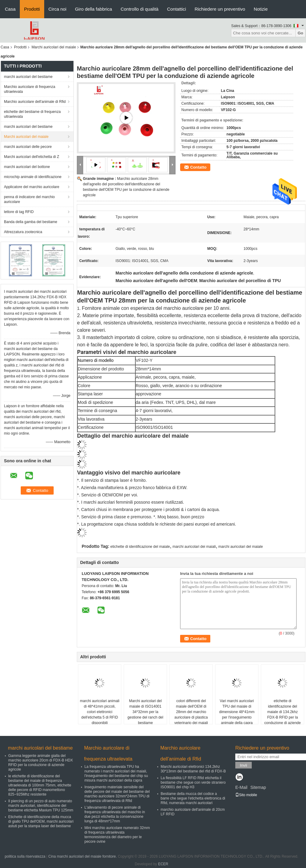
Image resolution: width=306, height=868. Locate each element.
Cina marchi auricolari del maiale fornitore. (83, 856)
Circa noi (57, 9)
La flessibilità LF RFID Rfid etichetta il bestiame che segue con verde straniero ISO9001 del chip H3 (193, 782)
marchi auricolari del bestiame (28, 77)
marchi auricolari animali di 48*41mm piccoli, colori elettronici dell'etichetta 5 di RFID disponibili (100, 712)
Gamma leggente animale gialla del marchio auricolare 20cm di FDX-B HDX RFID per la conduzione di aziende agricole (41, 763)
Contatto (198, 167)
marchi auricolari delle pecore (28, 147)
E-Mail (241, 787)
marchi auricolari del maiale (240, 547)
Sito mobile (246, 795)
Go (300, 33)
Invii (244, 765)
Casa (10, 9)
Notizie (261, 9)
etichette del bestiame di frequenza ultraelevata (32, 114)
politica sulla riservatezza (25, 856)
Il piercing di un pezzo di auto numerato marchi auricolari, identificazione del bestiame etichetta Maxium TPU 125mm (41, 806)
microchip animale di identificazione (33, 177)
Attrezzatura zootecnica (23, 232)
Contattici (177, 9)
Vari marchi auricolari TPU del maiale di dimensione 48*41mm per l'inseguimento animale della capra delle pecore (237, 715)
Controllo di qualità (140, 9)
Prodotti (32, 9)
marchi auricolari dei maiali (194, 547)
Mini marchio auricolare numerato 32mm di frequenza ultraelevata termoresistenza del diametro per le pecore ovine (117, 835)
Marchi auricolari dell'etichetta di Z (32, 157)
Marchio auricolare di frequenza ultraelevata (30, 89)
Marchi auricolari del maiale (54, 47)
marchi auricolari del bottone (27, 167)
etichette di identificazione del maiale (140, 547)
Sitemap (258, 787)
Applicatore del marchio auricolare (32, 187)
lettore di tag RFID (19, 212)
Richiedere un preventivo (220, 9)
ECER (163, 864)
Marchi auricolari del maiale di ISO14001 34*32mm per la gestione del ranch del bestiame (145, 712)
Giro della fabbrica (94, 9)
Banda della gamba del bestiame (31, 222)
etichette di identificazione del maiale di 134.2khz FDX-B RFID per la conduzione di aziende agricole (282, 715)
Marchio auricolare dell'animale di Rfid (35, 102)
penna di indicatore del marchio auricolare (29, 199)
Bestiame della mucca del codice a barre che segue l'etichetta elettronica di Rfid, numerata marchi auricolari (193, 798)
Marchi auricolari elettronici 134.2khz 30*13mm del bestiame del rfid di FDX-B (193, 769)
